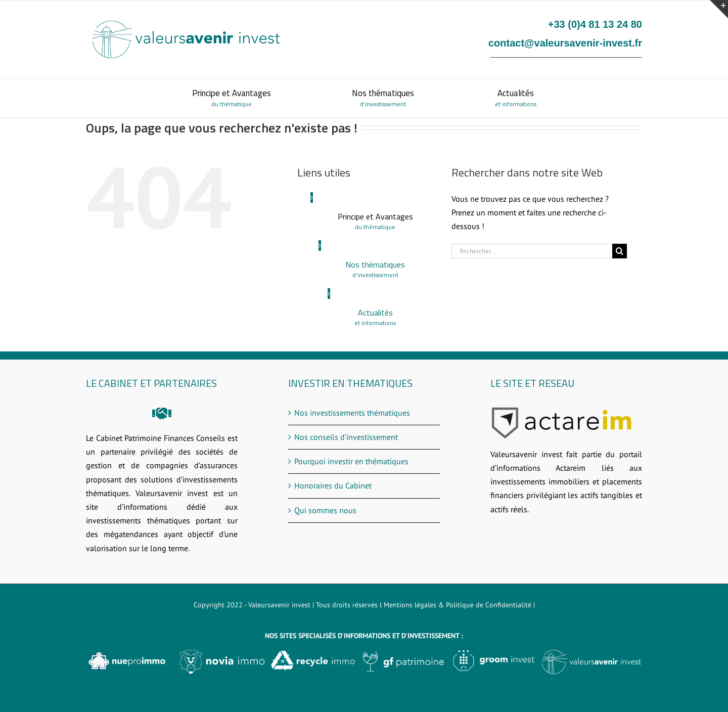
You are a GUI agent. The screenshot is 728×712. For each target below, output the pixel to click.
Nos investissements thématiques (352, 413)
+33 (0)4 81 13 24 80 (595, 24)
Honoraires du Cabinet (333, 485)
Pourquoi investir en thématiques (351, 461)
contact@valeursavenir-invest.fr (565, 43)
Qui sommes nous (325, 510)
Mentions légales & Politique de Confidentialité (458, 605)
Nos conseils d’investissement (346, 437)
